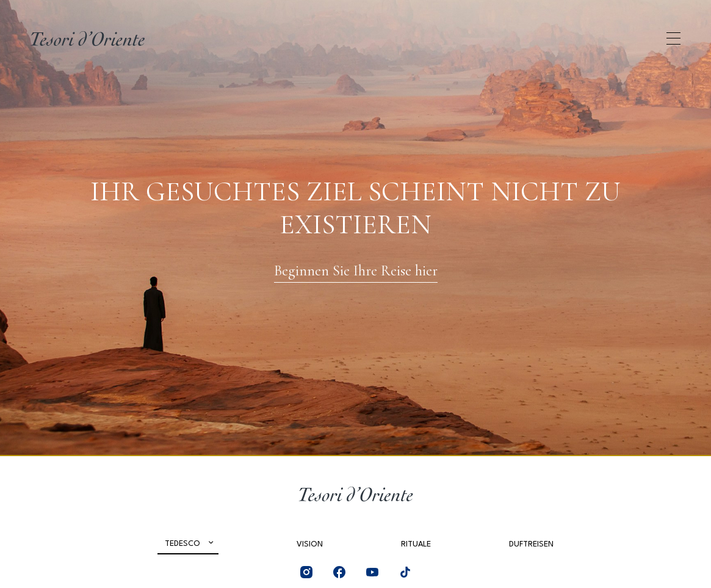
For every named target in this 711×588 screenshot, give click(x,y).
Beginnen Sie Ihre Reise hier (356, 271)
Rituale (416, 544)
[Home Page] (88, 38)
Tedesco (182, 544)
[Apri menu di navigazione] (673, 38)
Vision (310, 544)
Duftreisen (531, 544)
